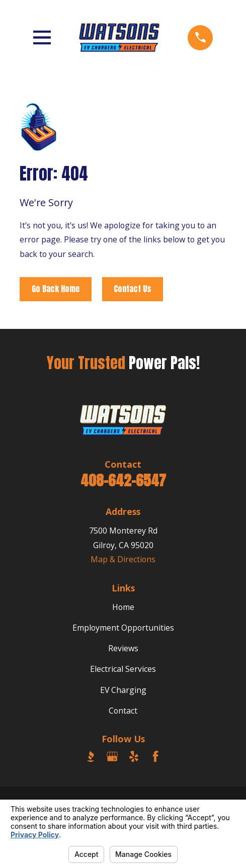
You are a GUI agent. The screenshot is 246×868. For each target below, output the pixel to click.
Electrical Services (123, 669)
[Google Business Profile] (112, 756)
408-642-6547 (123, 480)
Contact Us (132, 289)
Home (123, 607)
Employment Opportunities (123, 628)
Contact (123, 711)
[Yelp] (134, 756)
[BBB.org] (91, 756)
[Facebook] (155, 756)
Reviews (123, 648)
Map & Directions (123, 559)
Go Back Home (56, 289)
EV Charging (123, 690)
